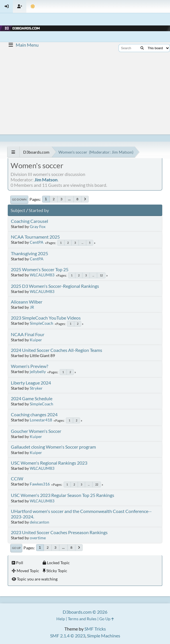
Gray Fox (38, 226)
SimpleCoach (41, 323)
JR (32, 307)
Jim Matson (122, 152)
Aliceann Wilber (27, 302)
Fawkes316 (40, 484)
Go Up (16, 548)
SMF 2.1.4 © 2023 (68, 636)
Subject (18, 210)
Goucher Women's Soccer (36, 431)
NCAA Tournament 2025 (35, 237)
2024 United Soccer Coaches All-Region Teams (57, 350)
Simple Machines (104, 636)
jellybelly (38, 371)
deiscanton (39, 522)
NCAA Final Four (28, 334)
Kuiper (36, 340)
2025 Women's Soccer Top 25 (40, 269)
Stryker (36, 388)
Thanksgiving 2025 (29, 253)
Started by (39, 210)
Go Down (19, 199)
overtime (38, 538)
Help (61, 619)
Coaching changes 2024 (34, 414)
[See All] (13, 152)
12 (101, 275)
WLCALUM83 (42, 275)
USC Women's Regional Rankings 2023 (49, 463)
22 (97, 485)
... (69, 199)
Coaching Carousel (29, 221)
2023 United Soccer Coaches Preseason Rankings (59, 532)
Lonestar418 (41, 420)
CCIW (17, 478)
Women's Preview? (29, 366)
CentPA (37, 242)
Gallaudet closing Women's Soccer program (53, 447)
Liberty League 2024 (31, 383)
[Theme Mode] (33, 6)
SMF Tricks (95, 629)
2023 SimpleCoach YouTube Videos (46, 318)
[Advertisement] (85, 92)
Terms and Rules (82, 619)
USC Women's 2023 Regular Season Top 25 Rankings (63, 495)
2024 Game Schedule (32, 398)
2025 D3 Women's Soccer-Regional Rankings (55, 286)
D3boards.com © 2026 (85, 612)
